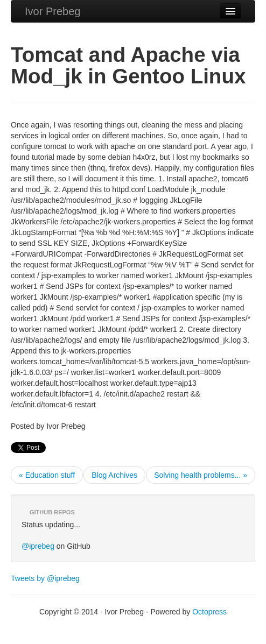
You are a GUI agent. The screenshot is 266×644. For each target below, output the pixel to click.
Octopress (209, 612)
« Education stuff (47, 475)
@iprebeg (38, 546)
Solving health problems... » (201, 475)
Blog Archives (114, 475)
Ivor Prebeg (52, 11)
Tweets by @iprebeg (45, 578)
